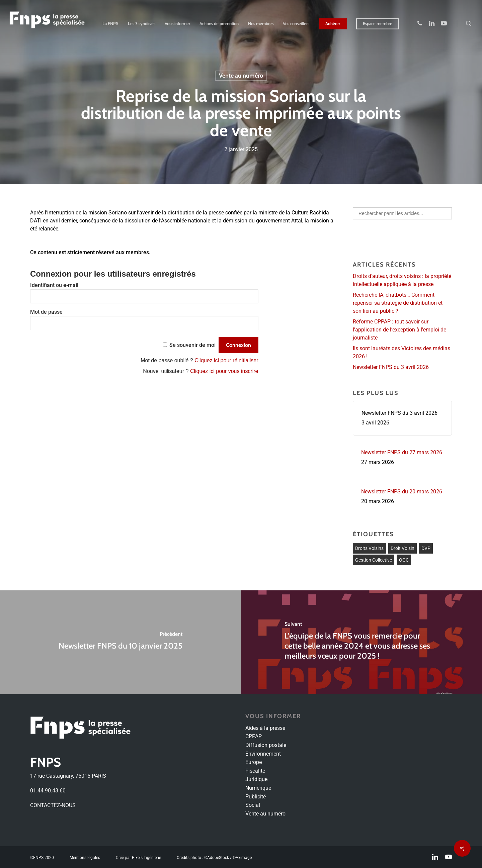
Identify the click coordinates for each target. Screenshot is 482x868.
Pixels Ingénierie (146, 858)
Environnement (263, 754)
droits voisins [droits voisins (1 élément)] (369, 548)
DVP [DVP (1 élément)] (426, 548)
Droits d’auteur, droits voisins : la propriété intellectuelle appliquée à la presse (402, 280)
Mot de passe (46, 312)
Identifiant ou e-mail (54, 285)
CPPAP (254, 736)
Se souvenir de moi (192, 345)
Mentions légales (85, 858)
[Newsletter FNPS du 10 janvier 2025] (120, 642)
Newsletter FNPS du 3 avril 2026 (391, 367)
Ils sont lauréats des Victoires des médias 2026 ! (401, 352)
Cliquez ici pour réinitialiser (226, 360)
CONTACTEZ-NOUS (53, 805)
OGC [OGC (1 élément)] (404, 560)
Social (253, 805)
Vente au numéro (241, 76)
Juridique (256, 779)
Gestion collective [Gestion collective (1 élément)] (374, 560)
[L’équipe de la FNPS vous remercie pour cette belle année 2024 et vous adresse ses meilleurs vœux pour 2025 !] (361, 642)
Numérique (258, 788)
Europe (254, 762)
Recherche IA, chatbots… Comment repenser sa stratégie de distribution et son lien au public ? (398, 303)
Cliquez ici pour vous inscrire (224, 371)
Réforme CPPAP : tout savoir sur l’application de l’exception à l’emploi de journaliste (399, 330)
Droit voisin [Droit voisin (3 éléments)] (403, 548)
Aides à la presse (265, 728)
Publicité (256, 797)
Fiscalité (255, 771)
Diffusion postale (266, 745)
